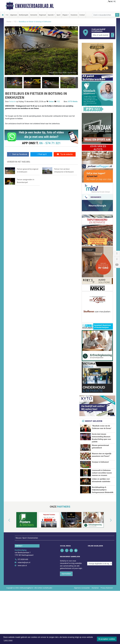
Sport (58, 15)
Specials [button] (51, 15)
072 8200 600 (23, 556)
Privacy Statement (107, 585)
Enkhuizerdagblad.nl (35, 6)
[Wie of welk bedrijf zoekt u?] (101, 35)
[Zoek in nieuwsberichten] (104, 15)
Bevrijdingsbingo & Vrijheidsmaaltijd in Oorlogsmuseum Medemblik (103, 490)
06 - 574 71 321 (50, 143)
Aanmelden (66, 571)
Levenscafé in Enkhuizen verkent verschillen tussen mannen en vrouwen (102, 473)
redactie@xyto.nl (24, 559)
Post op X (41, 154)
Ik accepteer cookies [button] (107, 639)
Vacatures (74, 15)
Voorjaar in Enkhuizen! (100, 462)
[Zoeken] (117, 15)
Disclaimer (95, 585)
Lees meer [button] (8, 640)
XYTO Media (73, 102)
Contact (82, 15)
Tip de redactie (65, 154)
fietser (51, 102)
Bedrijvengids (24, 15)
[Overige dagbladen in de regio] (100, 551)
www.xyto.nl (22, 562)
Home (9, 22)
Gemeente (34, 15)
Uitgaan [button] (65, 15)
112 (7, 15)
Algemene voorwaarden (82, 585)
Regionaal (42, 15)
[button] (6, 83)
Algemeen (14, 15)
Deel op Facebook (18, 154)
